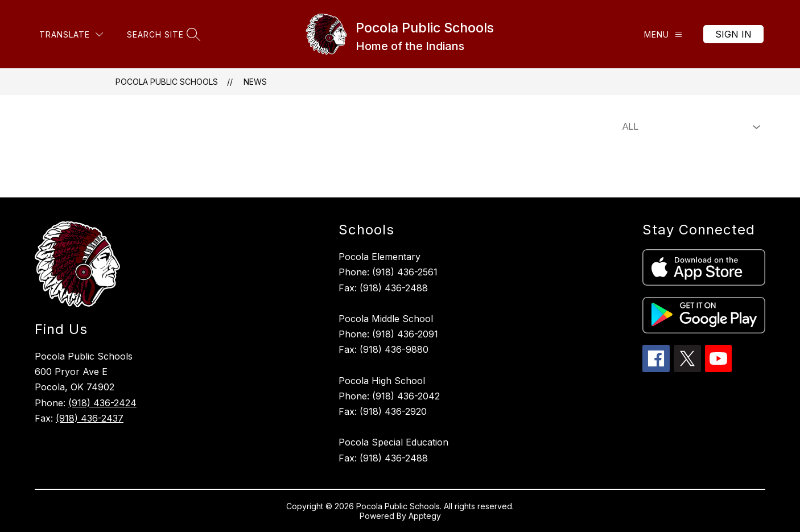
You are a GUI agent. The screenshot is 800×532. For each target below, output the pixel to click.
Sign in (733, 34)
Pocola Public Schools (167, 82)
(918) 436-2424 (102, 403)
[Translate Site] (71, 34)
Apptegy (425, 516)
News (255, 82)
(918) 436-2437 (90, 418)
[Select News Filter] (689, 127)
